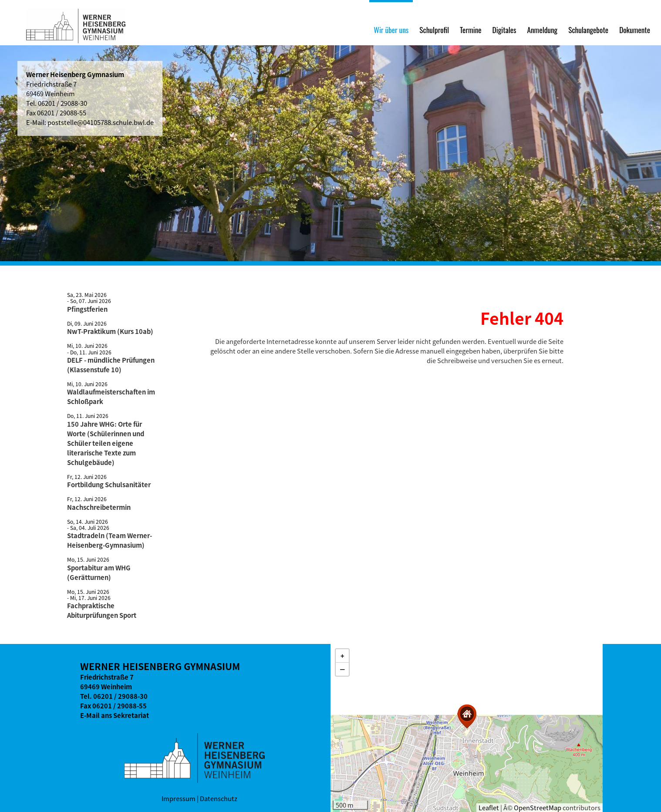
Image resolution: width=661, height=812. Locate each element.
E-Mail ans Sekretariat (115, 715)
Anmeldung (542, 30)
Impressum (179, 799)
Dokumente (635, 30)
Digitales (504, 30)
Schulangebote (588, 30)
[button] (467, 716)
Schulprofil (434, 30)
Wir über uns (391, 30)
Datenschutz (219, 799)
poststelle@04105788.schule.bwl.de (101, 122)
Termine (471, 30)
